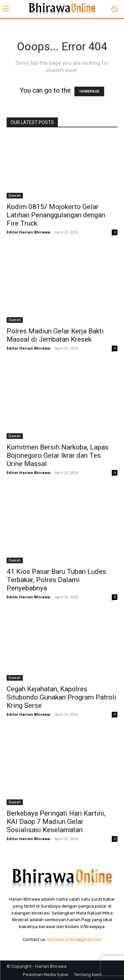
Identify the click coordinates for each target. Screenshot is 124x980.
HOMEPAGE (89, 91)
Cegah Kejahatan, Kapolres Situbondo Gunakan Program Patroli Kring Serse (62, 697)
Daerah (15, 195)
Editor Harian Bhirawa (28, 232)
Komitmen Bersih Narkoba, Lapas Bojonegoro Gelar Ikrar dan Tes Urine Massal (58, 455)
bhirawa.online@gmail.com (74, 939)
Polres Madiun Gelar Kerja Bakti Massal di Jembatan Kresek (55, 335)
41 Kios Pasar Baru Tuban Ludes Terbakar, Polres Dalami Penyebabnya (56, 580)
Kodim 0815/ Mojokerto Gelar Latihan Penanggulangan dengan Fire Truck (56, 215)
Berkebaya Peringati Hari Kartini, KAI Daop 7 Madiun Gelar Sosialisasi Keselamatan (56, 822)
